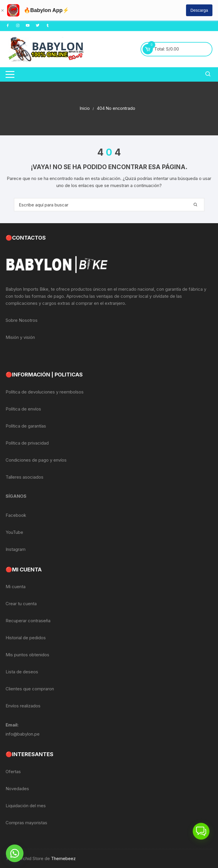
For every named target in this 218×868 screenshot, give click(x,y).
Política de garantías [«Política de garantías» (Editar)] (26, 426)
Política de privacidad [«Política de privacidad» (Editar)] (27, 443)
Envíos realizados (23, 706)
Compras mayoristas (26, 823)
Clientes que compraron (30, 689)
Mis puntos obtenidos (27, 655)
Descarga (199, 10)
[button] (15, 853)
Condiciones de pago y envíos (36, 460)
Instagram (16, 549)
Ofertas (13, 772)
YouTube (14, 532)
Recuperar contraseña (28, 621)
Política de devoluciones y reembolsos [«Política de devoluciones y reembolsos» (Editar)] (45, 392)
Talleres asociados (24, 477)
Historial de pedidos (26, 638)
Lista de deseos (22, 672)
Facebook (16, 515)
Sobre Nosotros (22, 320)
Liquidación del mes (26, 806)
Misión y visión (20, 337)
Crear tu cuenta (21, 604)
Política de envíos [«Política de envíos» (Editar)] (23, 409)
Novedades (17, 789)
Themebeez (63, 858)
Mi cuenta (16, 587)
